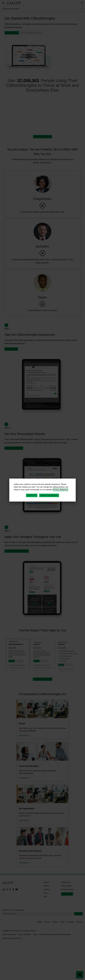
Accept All (32, 495)
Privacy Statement (61, 490)
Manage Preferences (49, 495)
